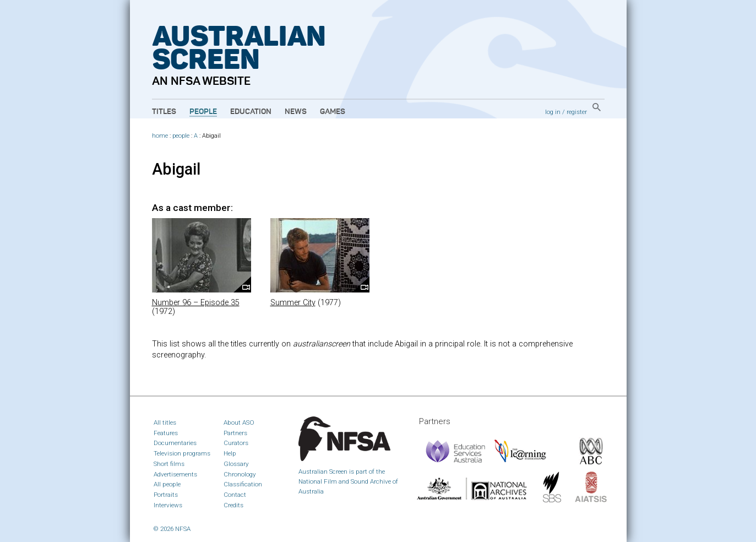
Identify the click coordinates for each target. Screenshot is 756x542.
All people (167, 484)
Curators (236, 443)
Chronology (240, 474)
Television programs (182, 453)
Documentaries (175, 443)
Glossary (236, 464)
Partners (235, 433)
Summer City (293, 303)
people (181, 136)
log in (553, 112)
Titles (164, 112)
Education (251, 112)
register (577, 112)
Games (333, 112)
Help (230, 453)
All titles (165, 422)
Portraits (166, 495)
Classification (243, 484)
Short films (169, 464)
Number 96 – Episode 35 (196, 303)
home (160, 136)
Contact (235, 495)
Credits (233, 505)
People (203, 112)
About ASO (239, 422)
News (296, 112)
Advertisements (175, 474)
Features (166, 433)
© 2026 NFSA (172, 529)
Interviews (168, 505)
